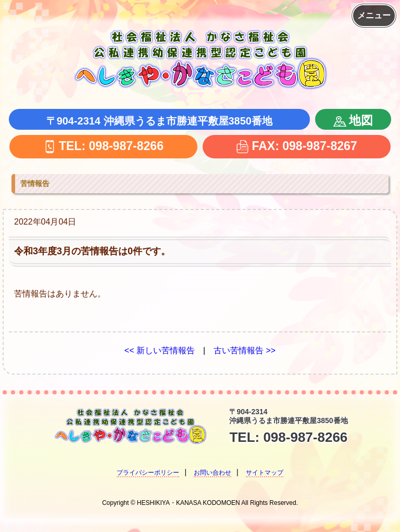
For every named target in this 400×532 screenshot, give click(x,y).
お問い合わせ (213, 473)
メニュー (374, 15)
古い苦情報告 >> (245, 350)
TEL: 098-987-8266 (103, 146)
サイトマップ (265, 473)
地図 (353, 120)
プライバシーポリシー (148, 473)
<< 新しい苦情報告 (160, 350)
